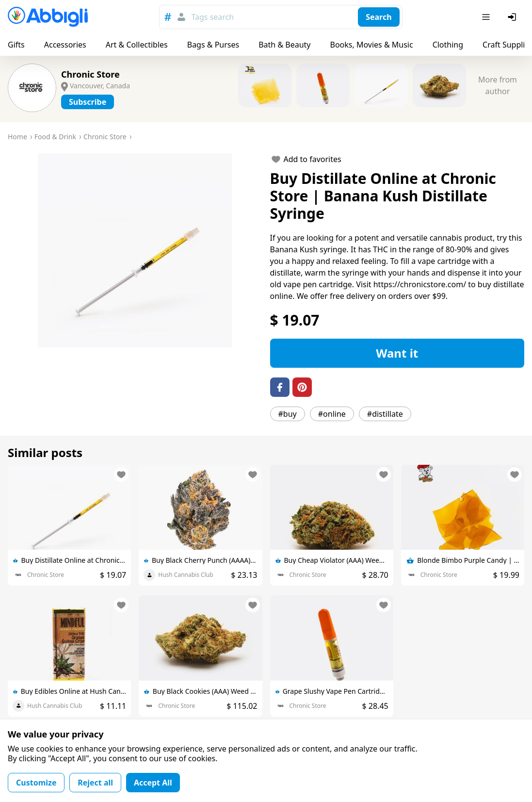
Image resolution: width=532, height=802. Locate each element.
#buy (288, 414)
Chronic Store (90, 74)
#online (332, 414)
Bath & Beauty (284, 45)
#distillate (385, 414)
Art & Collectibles (137, 45)
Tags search (212, 17)
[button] (135, 250)
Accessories (65, 45)
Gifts (16, 45)
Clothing (448, 45)
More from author (498, 85)
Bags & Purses (213, 45)
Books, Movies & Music (371, 45)
